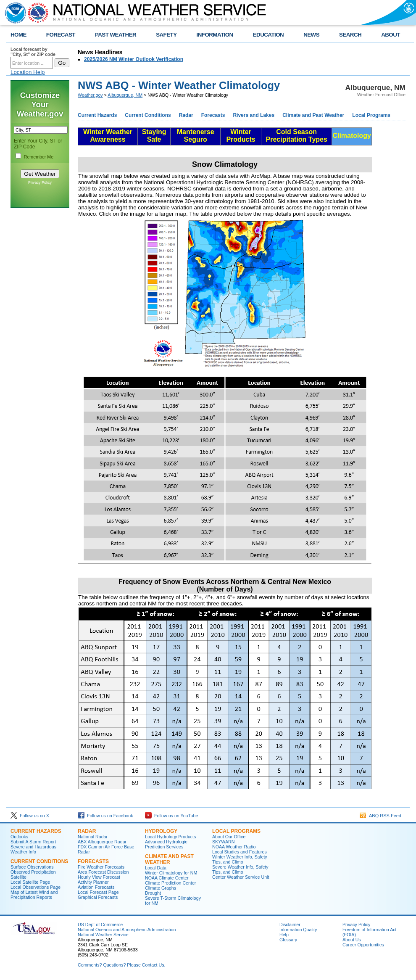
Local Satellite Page (30, 882)
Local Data (156, 868)
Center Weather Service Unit (241, 877)
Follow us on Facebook (105, 816)
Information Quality (298, 930)
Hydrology (161, 831)
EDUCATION (268, 35)
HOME (18, 35)
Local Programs (371, 115)
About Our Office (229, 837)
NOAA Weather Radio (234, 847)
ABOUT (391, 35)
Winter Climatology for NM (171, 873)
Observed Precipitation (33, 872)
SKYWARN (223, 842)
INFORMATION (215, 35)
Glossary (288, 940)
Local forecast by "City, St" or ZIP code (33, 52)
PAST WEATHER (116, 35)
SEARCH (350, 35)
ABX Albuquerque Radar (102, 842)
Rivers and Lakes (254, 115)
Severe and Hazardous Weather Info (33, 849)
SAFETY (166, 35)
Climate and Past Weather (313, 115)
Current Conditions (148, 115)
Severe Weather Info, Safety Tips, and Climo (240, 869)
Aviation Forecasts (96, 887)
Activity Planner (93, 882)
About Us (352, 940)
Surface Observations (32, 867)
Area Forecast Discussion (103, 872)
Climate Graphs (161, 888)
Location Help (28, 72)
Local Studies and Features (240, 852)
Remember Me (39, 157)
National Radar (93, 837)
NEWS (311, 35)
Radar (186, 115)
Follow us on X (30, 816)
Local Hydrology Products (170, 837)
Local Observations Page (36, 887)
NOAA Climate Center (167, 878)
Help (284, 935)
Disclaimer (290, 925)
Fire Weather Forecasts (101, 867)
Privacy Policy (40, 182)
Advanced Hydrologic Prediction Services (166, 844)
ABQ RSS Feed (380, 816)
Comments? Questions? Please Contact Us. (121, 965)
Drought (153, 893)
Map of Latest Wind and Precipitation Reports (34, 895)
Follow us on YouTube (171, 816)
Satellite (18, 877)
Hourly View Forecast (99, 877)
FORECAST (61, 35)
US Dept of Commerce (100, 925)
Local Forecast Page (98, 892)
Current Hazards (97, 115)
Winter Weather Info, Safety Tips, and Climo (240, 859)
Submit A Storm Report (33, 842)
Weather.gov (90, 95)
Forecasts (213, 115)
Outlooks (19, 837)
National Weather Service (103, 935)
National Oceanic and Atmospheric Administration (127, 930)
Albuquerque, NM (125, 95)
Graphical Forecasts (98, 897)
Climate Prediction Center (170, 883)
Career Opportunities (363, 945)
